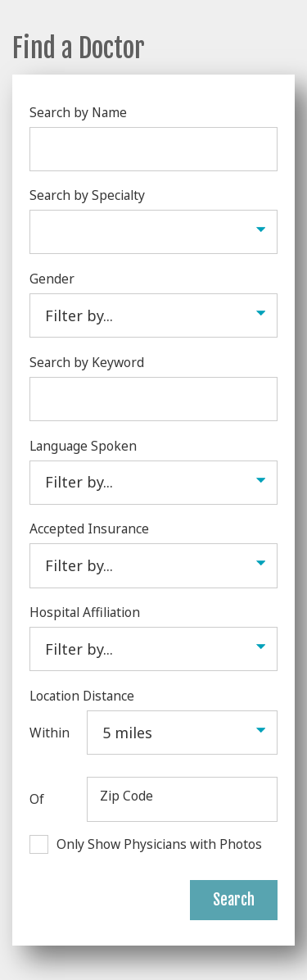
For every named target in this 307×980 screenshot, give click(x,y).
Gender (52, 279)
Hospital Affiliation (85, 612)
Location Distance (82, 696)
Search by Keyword (87, 362)
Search (234, 900)
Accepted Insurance (89, 529)
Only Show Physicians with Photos (159, 844)
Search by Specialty (87, 195)
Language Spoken (83, 446)
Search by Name (78, 112)
